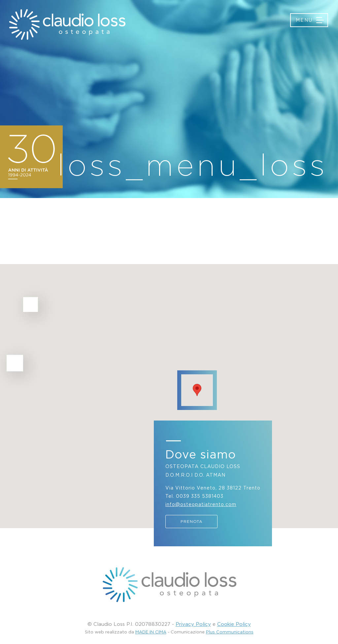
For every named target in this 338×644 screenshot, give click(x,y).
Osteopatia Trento (67, 24)
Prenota (191, 521)
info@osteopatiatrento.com (201, 504)
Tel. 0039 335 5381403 (194, 496)
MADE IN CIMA (151, 632)
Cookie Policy (234, 624)
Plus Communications (230, 632)
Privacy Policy (193, 624)
